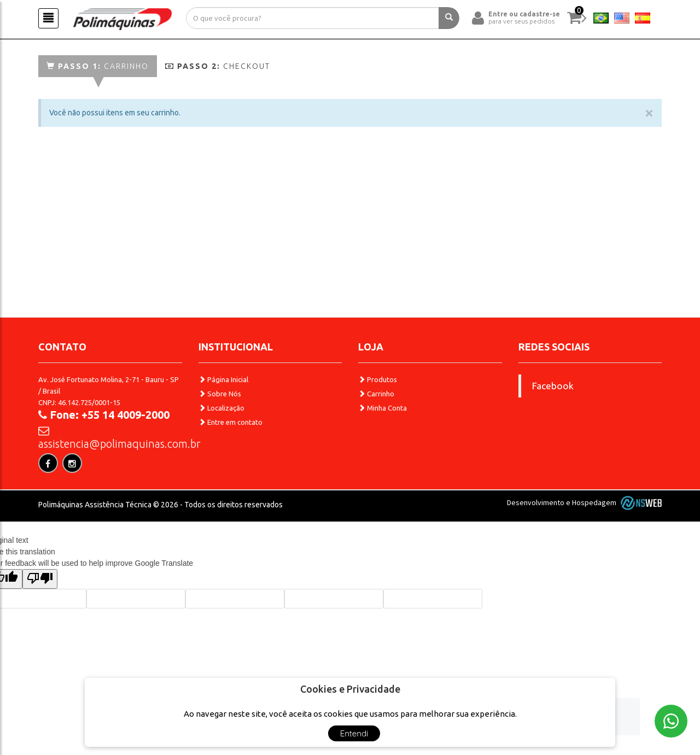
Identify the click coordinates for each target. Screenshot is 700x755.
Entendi (354, 733)
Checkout (218, 66)
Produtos (378, 379)
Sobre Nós (220, 394)
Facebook (553, 386)
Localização (221, 408)
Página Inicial (223, 379)
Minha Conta (383, 408)
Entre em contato (231, 422)
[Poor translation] (40, 579)
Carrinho (98, 66)
